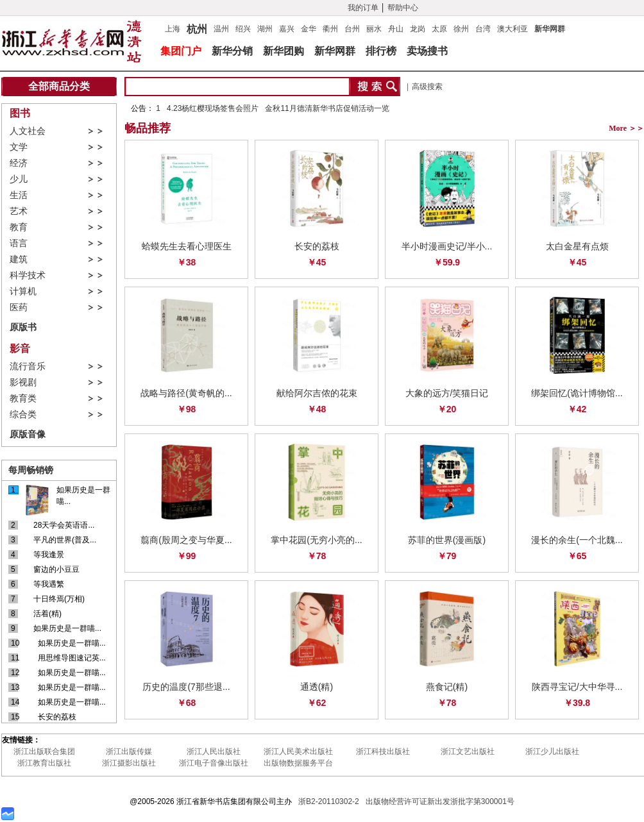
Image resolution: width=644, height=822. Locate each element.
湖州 (265, 29)
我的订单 (363, 8)
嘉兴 (287, 29)
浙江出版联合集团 (44, 751)
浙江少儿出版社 (552, 751)
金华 (309, 29)
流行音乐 (28, 366)
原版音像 (28, 434)
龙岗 (418, 29)
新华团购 (284, 51)
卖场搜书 (427, 51)
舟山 (396, 29)
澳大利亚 (513, 29)
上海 (173, 29)
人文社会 (28, 131)
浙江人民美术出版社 (298, 751)
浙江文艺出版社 (468, 751)
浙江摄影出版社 (129, 763)
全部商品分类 (59, 86)
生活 (19, 195)
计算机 (23, 291)
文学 (19, 147)
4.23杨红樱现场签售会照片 (213, 108)
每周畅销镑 (31, 470)
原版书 (23, 327)
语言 (19, 243)
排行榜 (381, 51)
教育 (19, 227)
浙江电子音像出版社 (214, 763)
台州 (352, 29)
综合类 (23, 415)
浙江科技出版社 (383, 751)
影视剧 (23, 382)
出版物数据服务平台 (298, 763)
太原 (439, 29)
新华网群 (550, 29)
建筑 (19, 259)
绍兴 (243, 29)
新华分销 (232, 51)
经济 (19, 163)
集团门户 (181, 51)
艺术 (19, 211)
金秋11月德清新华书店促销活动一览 (327, 108)
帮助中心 (403, 8)
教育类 (23, 398)
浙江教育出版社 (44, 763)
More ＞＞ (626, 128)
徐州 (461, 29)
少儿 (19, 179)
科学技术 (28, 275)
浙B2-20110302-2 (329, 801)
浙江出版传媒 (129, 751)
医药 (19, 307)
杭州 (197, 28)
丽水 (374, 29)
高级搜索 (427, 87)
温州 (221, 29)
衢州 (330, 29)
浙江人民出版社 (214, 751)
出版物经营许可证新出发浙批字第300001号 (440, 801)
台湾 (483, 29)
